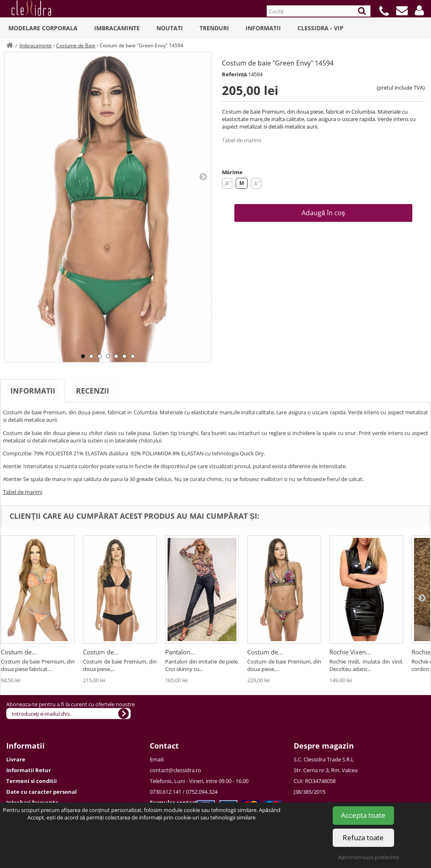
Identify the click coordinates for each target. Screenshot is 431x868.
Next (203, 176)
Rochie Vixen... (350, 652)
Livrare (16, 759)
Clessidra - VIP (320, 28)
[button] (419, 10)
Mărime (232, 172)
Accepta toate (363, 815)
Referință (235, 74)
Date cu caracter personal (41, 792)
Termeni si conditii (32, 781)
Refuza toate (363, 838)
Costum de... (19, 652)
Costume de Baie (76, 45)
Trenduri (214, 28)
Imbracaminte (117, 28)
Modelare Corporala (43, 28)
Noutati (170, 28)
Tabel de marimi (242, 140)
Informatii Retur (29, 770)
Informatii (263, 28)
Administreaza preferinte (369, 857)
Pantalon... (180, 652)
